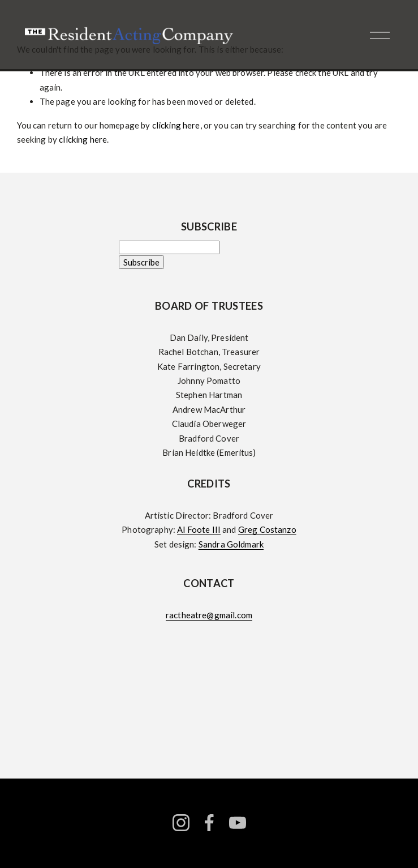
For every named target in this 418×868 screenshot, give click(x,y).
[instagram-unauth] (181, 823)
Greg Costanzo (267, 529)
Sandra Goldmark (231, 544)
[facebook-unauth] (209, 823)
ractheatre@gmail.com (209, 615)
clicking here (176, 125)
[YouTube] (238, 823)
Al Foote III (199, 529)
